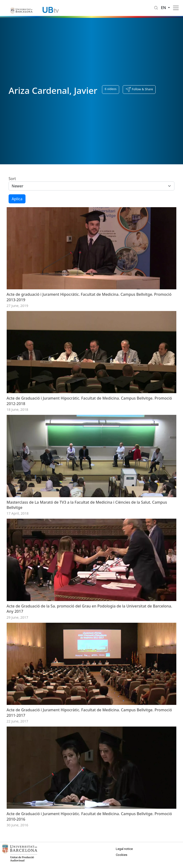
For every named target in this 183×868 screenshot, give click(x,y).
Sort (12, 179)
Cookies (122, 855)
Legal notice (124, 849)
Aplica (17, 199)
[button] (139, 90)
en (164, 8)
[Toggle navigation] (176, 8)
